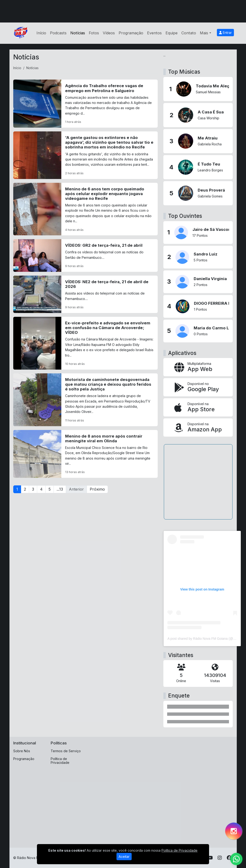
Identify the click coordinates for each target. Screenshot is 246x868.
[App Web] (198, 367)
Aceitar (124, 857)
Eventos (154, 33)
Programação (131, 33)
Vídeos (109, 33)
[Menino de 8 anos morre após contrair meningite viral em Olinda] (86, 454)
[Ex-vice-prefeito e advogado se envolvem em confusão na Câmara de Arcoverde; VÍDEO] (86, 343)
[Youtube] (210, 858)
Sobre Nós (22, 751)
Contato (189, 33)
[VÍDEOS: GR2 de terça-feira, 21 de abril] (86, 255)
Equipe (172, 33)
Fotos (94, 33)
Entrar (225, 33)
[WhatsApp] (236, 859)
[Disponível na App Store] (198, 407)
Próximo (97, 489)
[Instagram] (220, 858)
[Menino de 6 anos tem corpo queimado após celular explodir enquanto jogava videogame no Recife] (86, 209)
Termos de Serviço (66, 751)
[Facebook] (229, 858)
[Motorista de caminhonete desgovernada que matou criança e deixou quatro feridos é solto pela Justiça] (86, 400)
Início (41, 33)
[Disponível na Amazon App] (198, 427)
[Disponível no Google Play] (198, 387)
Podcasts (58, 33)
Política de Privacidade (60, 761)
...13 (60, 489)
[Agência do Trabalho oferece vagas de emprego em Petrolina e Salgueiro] (86, 104)
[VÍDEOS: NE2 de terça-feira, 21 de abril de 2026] (86, 294)
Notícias (78, 33)
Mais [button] (204, 33)
